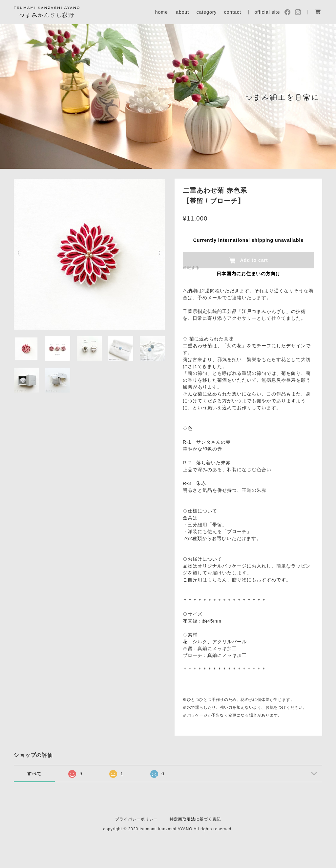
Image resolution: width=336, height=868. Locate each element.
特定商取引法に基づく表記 (195, 819)
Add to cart (248, 260)
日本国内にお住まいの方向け (249, 274)
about (182, 12)
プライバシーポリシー (136, 819)
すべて (34, 774)
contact (233, 12)
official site (267, 12)
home (162, 12)
